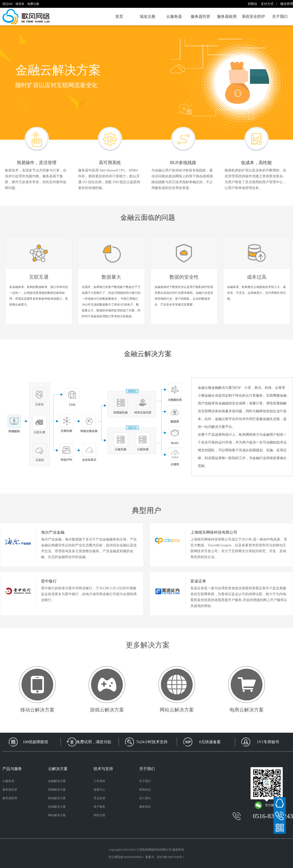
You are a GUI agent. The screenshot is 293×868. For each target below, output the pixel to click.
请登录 (20, 4)
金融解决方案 (57, 781)
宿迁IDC (27, 17)
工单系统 (99, 781)
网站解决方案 (57, 815)
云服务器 (174, 16)
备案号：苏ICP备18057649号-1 (165, 857)
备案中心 (99, 790)
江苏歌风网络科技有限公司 (154, 850)
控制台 (253, 4)
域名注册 (147, 16)
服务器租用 (227, 16)
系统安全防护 (253, 16)
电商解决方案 (57, 790)
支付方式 (267, 4)
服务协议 (145, 807)
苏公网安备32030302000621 (126, 857)
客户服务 (99, 807)
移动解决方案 (57, 798)
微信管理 (287, 4)
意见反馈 (99, 798)
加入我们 (145, 798)
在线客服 (280, 803)
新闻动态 (145, 790)
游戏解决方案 (57, 807)
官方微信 (266, 805)
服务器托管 (200, 16)
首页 (119, 16)
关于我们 (280, 16)
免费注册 (33, 4)
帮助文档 (99, 815)
